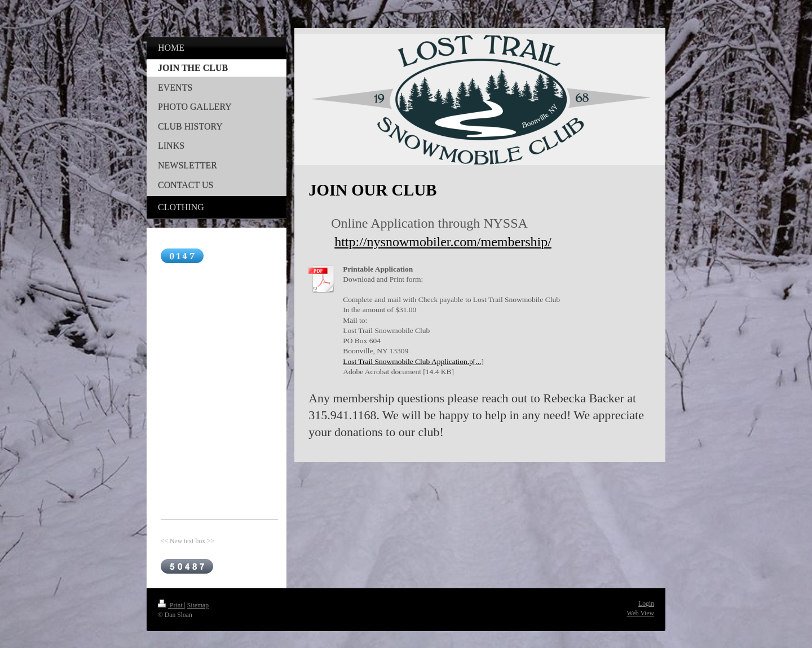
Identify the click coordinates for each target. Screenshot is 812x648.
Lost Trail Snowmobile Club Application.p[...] (413, 361)
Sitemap (198, 605)
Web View (641, 613)
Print (171, 605)
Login (646, 604)
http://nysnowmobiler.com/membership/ (443, 242)
